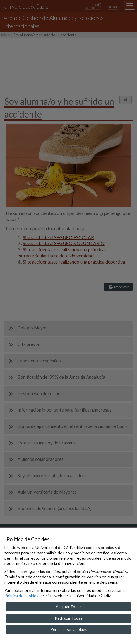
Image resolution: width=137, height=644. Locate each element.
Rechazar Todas (69, 618)
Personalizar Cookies (69, 629)
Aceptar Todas (69, 607)
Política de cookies (21, 595)
